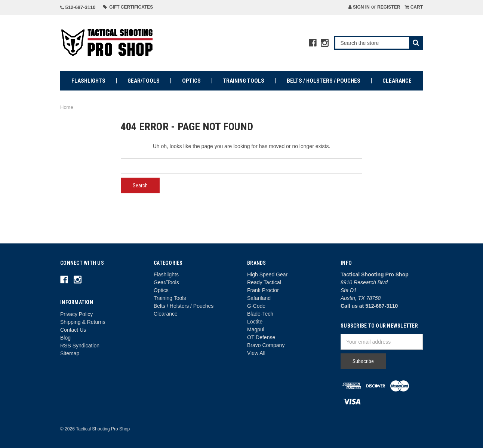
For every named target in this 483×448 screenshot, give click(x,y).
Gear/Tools (144, 81)
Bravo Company (266, 345)
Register (389, 7)
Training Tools (244, 81)
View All (256, 353)
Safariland (259, 298)
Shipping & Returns (83, 322)
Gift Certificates (128, 7)
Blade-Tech (260, 314)
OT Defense (261, 337)
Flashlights (88, 81)
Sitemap (70, 353)
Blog (65, 338)
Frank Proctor (263, 290)
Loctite (255, 322)
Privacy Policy (76, 314)
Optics (191, 81)
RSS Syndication (80, 346)
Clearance (397, 81)
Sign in (359, 7)
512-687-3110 (78, 7)
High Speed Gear (267, 274)
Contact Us (73, 330)
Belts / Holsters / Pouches (324, 81)
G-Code (256, 306)
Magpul (256, 329)
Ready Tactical (264, 282)
